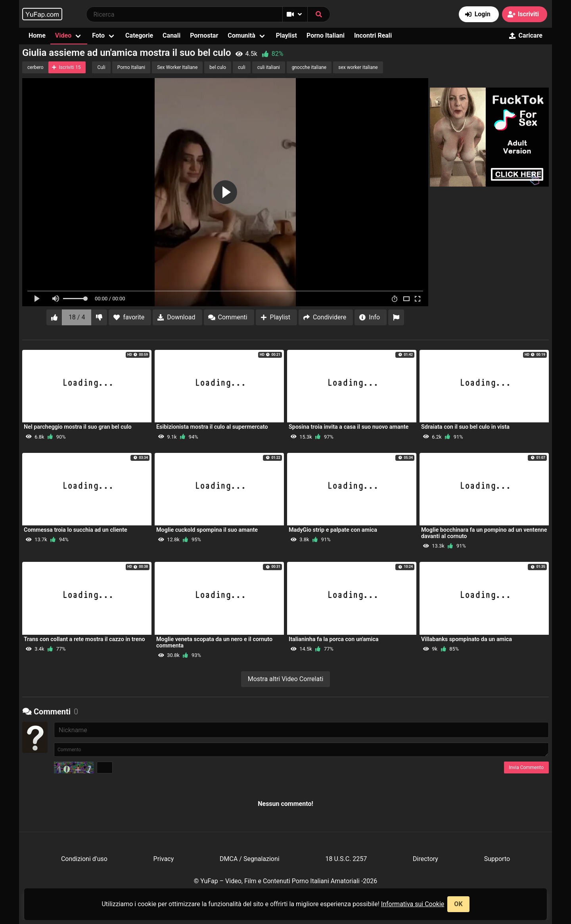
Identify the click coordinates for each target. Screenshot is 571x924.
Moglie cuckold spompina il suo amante (207, 530)
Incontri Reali (373, 35)
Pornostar (204, 35)
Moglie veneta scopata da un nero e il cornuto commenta (214, 642)
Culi (101, 67)
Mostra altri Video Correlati (286, 679)
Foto (98, 35)
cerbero (35, 67)
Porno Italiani (326, 35)
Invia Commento (526, 767)
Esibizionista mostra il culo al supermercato (212, 427)
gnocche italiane (309, 67)
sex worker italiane (358, 67)
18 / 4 (77, 317)
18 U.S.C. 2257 (346, 859)
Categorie (139, 35)
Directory (425, 859)
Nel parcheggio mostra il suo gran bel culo (78, 427)
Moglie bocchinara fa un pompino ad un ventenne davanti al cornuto (484, 533)
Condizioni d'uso (84, 859)
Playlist (286, 35)
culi (242, 67)
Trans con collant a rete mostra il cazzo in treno (84, 639)
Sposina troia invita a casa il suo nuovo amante (349, 427)
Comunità (241, 35)
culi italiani (269, 67)
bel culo (218, 67)
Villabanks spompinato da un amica (467, 639)
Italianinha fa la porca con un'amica (334, 639)
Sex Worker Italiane (177, 67)
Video (63, 35)
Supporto (497, 859)
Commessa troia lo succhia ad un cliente (76, 530)
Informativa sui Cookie (413, 904)
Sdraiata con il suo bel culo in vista (465, 427)
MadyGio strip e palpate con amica (333, 530)
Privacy (164, 859)
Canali (171, 35)
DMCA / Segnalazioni (250, 859)
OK (458, 904)
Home (37, 35)
